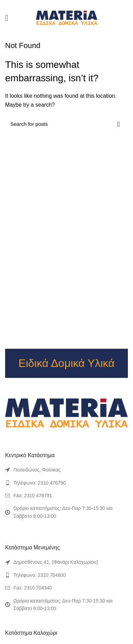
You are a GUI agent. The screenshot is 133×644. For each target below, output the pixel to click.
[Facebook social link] (55, 4)
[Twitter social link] (61, 4)
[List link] (66, 483)
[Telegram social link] (78, 4)
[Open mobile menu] (7, 18)
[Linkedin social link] (72, 4)
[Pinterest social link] (66, 4)
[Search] (66, 124)
